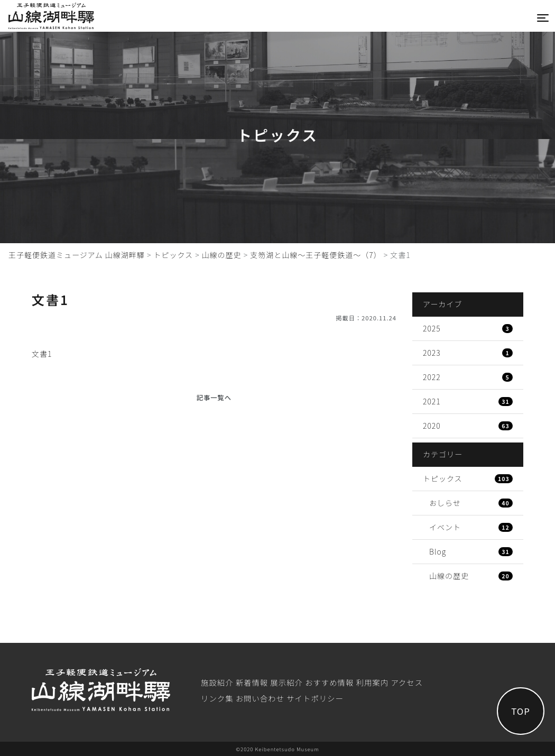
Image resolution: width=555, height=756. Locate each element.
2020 (468, 426)
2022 (468, 377)
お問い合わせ (260, 698)
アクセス (407, 682)
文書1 (42, 354)
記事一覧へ (214, 398)
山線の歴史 (471, 576)
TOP (521, 711)
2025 (468, 328)
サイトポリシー (315, 698)
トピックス (468, 478)
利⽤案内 (373, 682)
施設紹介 (217, 682)
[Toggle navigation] (543, 18)
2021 (468, 401)
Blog (471, 551)
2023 (468, 353)
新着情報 (252, 682)
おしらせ (471, 503)
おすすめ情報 (329, 682)
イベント (471, 527)
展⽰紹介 (286, 682)
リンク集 (217, 698)
